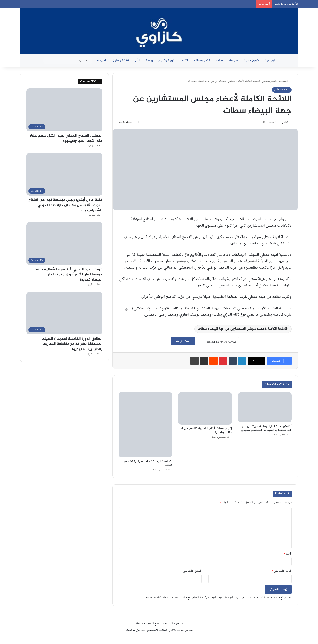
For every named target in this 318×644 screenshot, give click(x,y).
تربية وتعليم (166, 60)
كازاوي (285, 122)
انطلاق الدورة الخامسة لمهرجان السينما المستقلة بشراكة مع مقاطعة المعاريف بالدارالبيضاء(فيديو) (72, 344)
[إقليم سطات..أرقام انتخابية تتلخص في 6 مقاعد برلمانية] (205, 408)
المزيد (103, 60)
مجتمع (220, 60)
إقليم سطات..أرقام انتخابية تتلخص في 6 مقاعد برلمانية (207, 430)
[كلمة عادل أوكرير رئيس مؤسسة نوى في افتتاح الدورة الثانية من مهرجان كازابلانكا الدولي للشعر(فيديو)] (64, 174)
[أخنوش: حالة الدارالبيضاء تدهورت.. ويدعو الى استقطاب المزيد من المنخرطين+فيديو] (265, 407)
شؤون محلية (251, 60)
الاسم (288, 554)
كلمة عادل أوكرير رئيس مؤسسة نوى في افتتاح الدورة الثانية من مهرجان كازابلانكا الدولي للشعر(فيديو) (65, 205)
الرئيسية (270, 60)
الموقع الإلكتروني (192, 571)
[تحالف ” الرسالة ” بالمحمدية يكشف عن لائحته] (145, 425)
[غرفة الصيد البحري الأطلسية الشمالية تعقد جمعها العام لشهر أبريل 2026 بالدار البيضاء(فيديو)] (64, 244)
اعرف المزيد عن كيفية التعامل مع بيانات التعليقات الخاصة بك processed (184, 598)
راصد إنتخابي (269, 81)
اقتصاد (184, 60)
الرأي (137, 60)
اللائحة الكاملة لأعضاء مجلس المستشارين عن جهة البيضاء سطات (242, 329)
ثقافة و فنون (121, 60)
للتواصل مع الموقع (135, 630)
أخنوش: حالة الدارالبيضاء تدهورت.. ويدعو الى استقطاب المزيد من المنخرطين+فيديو (266, 428)
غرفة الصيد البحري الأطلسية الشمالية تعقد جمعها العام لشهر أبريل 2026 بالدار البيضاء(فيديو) (69, 275)
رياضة (149, 60)
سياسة (234, 60)
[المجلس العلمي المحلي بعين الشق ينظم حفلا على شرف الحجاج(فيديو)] (64, 110)
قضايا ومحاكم (202, 60)
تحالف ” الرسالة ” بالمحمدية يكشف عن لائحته (148, 463)
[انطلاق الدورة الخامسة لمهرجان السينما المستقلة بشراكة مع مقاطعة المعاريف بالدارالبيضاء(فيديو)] (64, 313)
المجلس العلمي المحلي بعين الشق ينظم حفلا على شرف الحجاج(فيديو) (66, 138)
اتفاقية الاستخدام (157, 630)
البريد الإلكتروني (282, 571)
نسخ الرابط (183, 341)
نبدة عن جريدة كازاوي (181, 630)
